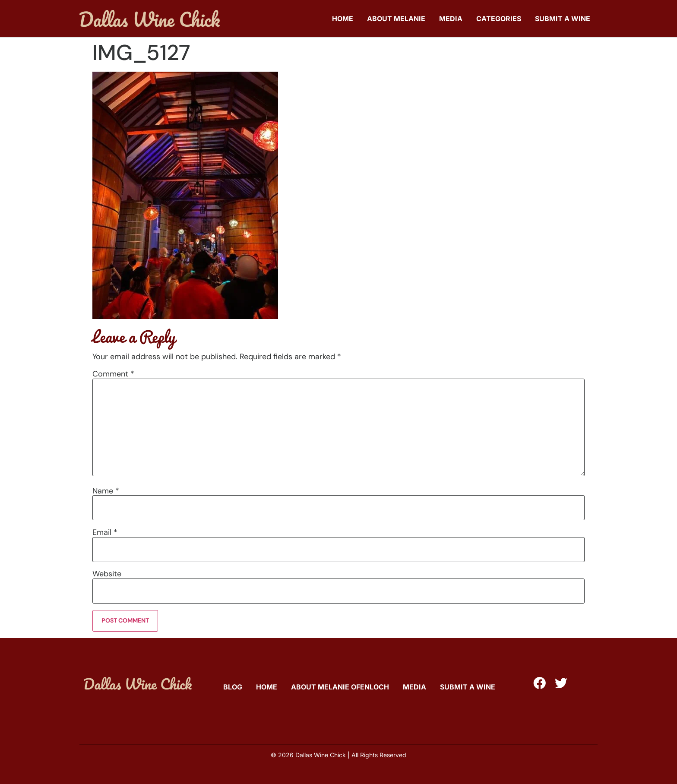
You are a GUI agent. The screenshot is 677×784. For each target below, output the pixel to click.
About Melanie (396, 19)
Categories (499, 19)
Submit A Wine (563, 19)
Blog (233, 687)
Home (343, 19)
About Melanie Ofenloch (340, 687)
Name (106, 491)
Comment (113, 374)
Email (105, 532)
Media (451, 19)
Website (107, 574)
